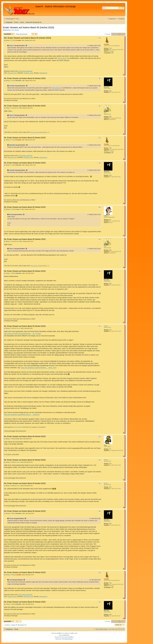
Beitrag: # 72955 (9, 604)
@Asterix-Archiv (12, 73)
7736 (110, 48)
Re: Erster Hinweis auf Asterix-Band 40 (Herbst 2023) (28, 38)
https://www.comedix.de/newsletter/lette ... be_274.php (22, 334)
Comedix (106, 44)
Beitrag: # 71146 (9, 165)
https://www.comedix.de (26, 71)
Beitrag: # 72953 (9, 575)
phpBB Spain (66, 635)
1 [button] (115, 34)
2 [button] (117, 34)
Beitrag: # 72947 (9, 328)
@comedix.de (43, 73)
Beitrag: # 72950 (9, 486)
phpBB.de (71, 637)
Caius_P (12, 46)
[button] (112, 34)
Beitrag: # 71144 (9, 108)
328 (110, 220)
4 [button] (122, 34)
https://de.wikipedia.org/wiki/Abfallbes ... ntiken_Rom (39, 368)
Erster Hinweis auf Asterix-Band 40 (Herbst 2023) (29, 27)
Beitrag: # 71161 (9, 241)
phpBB (59, 633)
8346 (110, 117)
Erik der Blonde (34, 132)
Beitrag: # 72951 (9, 513)
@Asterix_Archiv (29, 73)
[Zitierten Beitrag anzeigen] (26, 46)
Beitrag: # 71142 (9, 40)
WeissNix (107, 87)
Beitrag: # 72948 (9, 439)
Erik (13, 30)
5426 (110, 91)
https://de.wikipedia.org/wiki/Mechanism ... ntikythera (22, 415)
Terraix (106, 326)
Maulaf (17, 30)
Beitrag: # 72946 (9, 273)
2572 (110, 330)
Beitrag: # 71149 (9, 209)
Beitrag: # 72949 (9, 462)
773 (110, 449)
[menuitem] (16, 19)
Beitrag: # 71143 (9, 81)
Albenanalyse (62, 58)
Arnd (105, 445)
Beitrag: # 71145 (9, 140)
